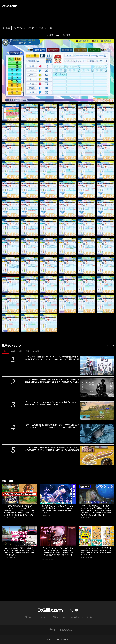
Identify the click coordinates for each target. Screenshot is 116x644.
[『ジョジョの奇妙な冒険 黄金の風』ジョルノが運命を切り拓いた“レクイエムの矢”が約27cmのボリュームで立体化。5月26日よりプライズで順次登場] (97, 456)
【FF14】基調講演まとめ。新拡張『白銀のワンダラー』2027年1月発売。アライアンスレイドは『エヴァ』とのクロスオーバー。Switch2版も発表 (52, 426)
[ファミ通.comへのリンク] (10, 6)
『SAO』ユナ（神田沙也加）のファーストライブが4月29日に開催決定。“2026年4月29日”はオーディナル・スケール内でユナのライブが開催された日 (52, 358)
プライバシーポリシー (42, 617)
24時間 (13, 351)
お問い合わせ (28, 617)
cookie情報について (77, 617)
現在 (5, 351)
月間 (27, 351)
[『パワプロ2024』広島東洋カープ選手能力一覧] (10, 113)
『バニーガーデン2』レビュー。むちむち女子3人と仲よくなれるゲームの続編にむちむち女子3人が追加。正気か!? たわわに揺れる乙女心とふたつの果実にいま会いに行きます (58, 553)
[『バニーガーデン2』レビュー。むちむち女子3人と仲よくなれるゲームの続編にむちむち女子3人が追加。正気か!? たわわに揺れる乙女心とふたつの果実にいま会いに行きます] (58, 536)
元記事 (6, 28)
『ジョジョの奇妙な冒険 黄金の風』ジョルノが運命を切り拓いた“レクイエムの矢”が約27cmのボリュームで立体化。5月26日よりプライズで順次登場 (52, 449)
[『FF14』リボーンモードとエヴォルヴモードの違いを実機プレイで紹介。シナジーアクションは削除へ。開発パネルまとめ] (97, 411)
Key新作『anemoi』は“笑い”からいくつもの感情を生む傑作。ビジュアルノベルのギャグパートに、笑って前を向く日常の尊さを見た (58, 509)
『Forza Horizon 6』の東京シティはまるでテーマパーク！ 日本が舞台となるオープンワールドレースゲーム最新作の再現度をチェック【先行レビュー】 (19, 551)
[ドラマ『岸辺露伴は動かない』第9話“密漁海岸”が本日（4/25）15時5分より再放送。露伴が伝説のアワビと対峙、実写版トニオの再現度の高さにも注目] (97, 388)
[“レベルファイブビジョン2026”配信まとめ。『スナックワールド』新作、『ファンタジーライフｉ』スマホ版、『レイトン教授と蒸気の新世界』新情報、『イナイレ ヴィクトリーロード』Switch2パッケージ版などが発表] (19, 494)
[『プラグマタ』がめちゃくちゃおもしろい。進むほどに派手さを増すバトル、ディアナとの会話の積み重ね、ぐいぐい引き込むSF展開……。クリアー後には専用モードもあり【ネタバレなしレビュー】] (97, 494)
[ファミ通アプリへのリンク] (51, 629)
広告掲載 (89, 617)
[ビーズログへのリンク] (66, 629)
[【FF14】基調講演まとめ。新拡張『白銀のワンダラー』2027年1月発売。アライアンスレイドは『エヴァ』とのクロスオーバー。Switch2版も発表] (97, 433)
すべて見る (111, 346)
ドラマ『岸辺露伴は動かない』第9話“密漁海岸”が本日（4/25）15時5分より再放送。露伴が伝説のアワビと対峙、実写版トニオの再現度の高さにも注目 (52, 381)
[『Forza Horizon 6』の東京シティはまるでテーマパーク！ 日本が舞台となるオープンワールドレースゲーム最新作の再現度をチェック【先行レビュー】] (19, 536)
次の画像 (66, 35)
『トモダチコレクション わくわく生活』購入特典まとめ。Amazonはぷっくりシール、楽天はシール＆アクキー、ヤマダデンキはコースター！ (97, 551)
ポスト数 (36, 351)
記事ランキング (12, 346)
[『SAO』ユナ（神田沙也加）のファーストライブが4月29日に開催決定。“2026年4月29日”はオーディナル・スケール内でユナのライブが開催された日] (97, 365)
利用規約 (56, 617)
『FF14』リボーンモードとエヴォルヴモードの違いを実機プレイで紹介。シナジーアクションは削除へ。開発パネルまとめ (52, 403)
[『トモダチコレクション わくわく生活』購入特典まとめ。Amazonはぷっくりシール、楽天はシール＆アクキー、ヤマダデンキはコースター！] (97, 536)
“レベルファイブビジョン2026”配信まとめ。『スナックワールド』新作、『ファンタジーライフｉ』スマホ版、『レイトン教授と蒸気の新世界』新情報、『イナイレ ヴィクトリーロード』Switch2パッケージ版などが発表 (19, 511)
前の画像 (50, 35)
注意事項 (65, 617)
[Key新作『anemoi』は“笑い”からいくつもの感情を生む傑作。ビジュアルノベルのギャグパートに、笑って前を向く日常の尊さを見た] (58, 494)
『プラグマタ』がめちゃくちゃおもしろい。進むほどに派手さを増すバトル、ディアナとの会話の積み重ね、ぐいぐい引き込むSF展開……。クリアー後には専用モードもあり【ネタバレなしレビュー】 (96, 510)
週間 (21, 351)
